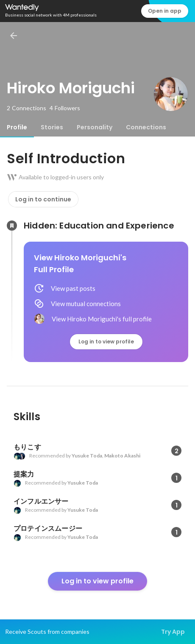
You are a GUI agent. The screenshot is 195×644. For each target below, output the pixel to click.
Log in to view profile (106, 342)
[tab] (17, 127)
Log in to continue (43, 199)
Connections (146, 127)
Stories (52, 127)
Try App (173, 632)
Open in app (165, 11)
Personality (95, 127)
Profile (17, 127)
